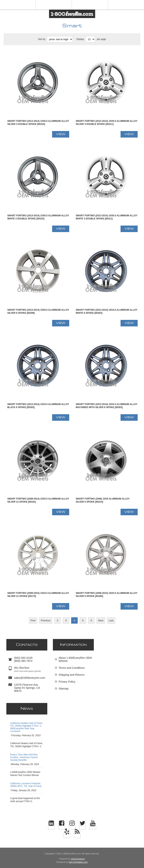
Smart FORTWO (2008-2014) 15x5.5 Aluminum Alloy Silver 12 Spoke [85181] (38, 500)
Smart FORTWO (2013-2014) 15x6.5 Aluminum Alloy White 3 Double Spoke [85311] (107, 217)
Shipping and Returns (72, 675)
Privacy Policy (67, 682)
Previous (46, 620)
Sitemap (64, 689)
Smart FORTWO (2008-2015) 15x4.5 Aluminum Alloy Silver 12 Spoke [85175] (38, 595)
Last (111, 620)
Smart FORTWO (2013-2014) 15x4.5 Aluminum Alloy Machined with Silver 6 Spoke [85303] (107, 406)
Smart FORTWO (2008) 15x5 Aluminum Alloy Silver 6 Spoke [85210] (103, 500)
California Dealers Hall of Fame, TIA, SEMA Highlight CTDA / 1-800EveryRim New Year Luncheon (27, 727)
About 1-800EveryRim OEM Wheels (75, 659)
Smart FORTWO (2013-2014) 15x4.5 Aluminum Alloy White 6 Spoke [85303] (107, 311)
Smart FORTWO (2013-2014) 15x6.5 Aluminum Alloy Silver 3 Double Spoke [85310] (38, 123)
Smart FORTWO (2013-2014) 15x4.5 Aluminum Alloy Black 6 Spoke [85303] (38, 406)
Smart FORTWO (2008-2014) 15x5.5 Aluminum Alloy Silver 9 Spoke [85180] (107, 595)
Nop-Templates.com (78, 862)
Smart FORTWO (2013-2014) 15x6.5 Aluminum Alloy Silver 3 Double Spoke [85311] (107, 123)
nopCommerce (78, 859)
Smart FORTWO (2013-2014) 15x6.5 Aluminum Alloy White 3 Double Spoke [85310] (38, 217)
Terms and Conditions (72, 668)
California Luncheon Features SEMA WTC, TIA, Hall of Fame (26, 785)
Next (101, 620)
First (33, 620)
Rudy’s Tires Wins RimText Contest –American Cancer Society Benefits (24, 757)
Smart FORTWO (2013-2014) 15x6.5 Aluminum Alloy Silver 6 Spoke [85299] (38, 311)
